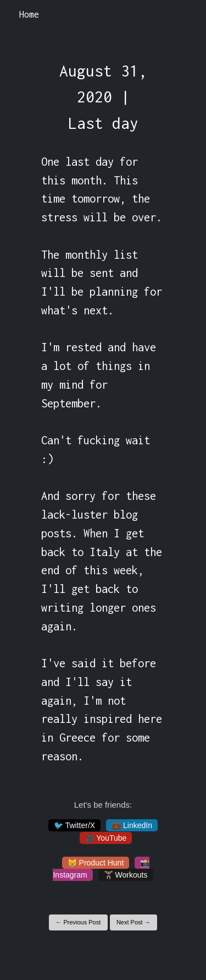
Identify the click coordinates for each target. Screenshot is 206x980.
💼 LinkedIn (132, 825)
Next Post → (133, 922)
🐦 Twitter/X (74, 825)
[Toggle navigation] (183, 15)
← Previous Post (78, 922)
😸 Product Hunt (96, 863)
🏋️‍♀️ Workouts (126, 875)
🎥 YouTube (106, 838)
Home (29, 14)
